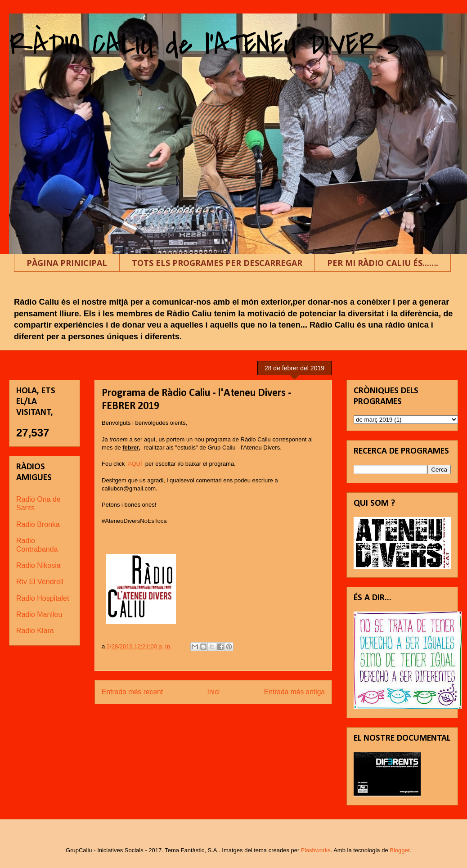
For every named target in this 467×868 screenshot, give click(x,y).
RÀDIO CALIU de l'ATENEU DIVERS (204, 45)
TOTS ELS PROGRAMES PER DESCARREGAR (217, 263)
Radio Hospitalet (43, 598)
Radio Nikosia (38, 565)
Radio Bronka (38, 524)
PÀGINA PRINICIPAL (67, 263)
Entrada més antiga (294, 692)
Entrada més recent (132, 692)
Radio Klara (35, 631)
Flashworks (316, 850)
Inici (214, 692)
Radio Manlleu (39, 614)
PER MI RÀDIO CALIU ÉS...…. (383, 263)
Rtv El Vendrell (40, 582)
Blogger (400, 850)
